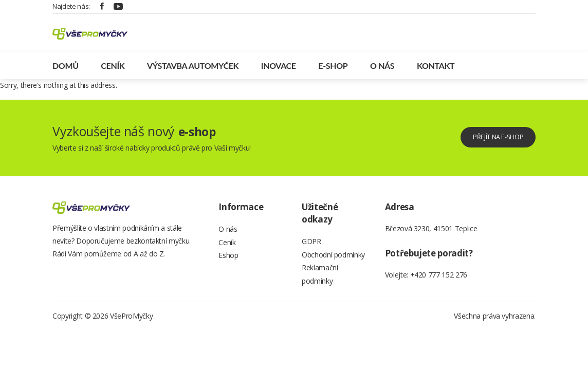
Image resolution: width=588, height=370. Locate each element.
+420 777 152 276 (439, 279)
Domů (66, 70)
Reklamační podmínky (320, 285)
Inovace (279, 70)
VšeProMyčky (131, 329)
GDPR (311, 247)
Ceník (113, 70)
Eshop (228, 265)
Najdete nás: (71, 6)
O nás (382, 70)
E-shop (333, 70)
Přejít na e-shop (489, 142)
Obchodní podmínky (333, 262)
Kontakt (436, 70)
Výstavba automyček (193, 70)
